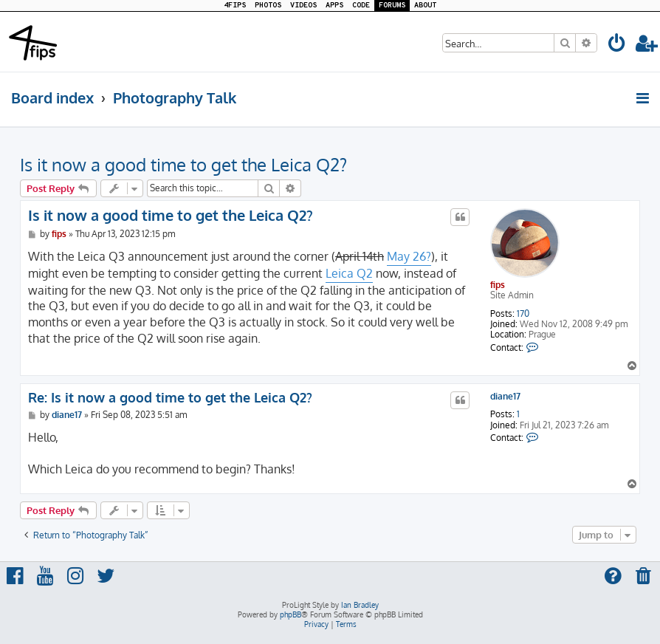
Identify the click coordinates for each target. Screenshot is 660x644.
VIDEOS (303, 6)
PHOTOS (268, 6)
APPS (334, 6)
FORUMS (392, 6)
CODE (361, 6)
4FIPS (235, 6)
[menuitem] (617, 45)
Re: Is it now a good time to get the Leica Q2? (170, 397)
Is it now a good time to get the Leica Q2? (183, 164)
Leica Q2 (349, 273)
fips (498, 285)
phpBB (291, 614)
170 (523, 314)
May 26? (409, 256)
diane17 (505, 397)
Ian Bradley (360, 605)
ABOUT (425, 6)
